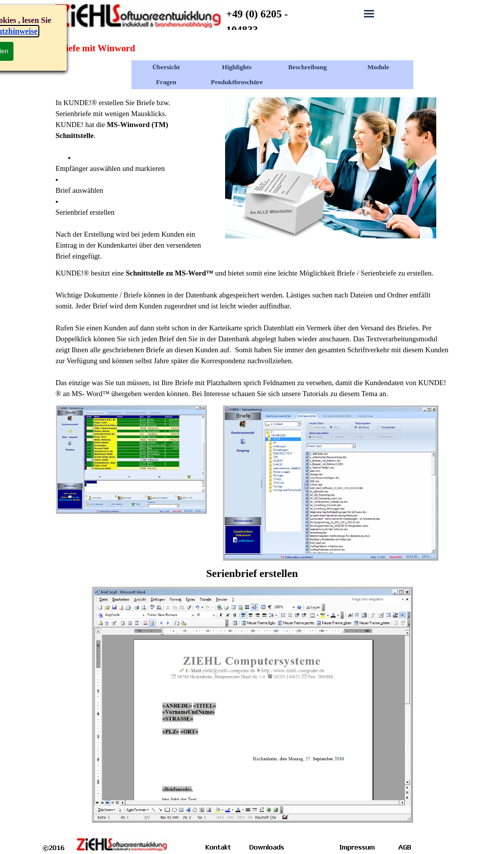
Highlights (237, 67)
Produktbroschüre (237, 82)
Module (378, 67)
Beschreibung (308, 67)
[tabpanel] (272, 22)
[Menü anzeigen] (369, 13)
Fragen (166, 82)
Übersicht (166, 67)
